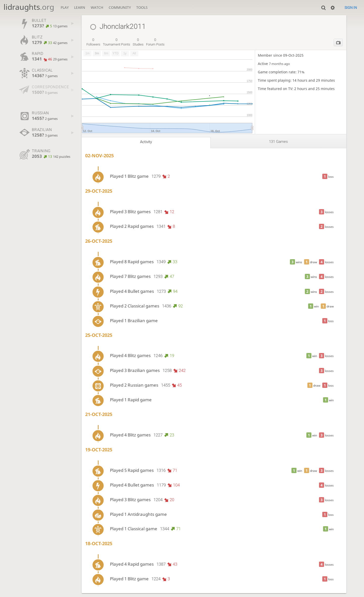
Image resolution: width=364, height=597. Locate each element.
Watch (97, 7)
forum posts (155, 42)
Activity (146, 142)
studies (138, 42)
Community (120, 7)
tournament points (117, 42)
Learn (80, 7)
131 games (278, 142)
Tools (142, 7)
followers (93, 42)
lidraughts (29, 7)
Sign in (351, 8)
